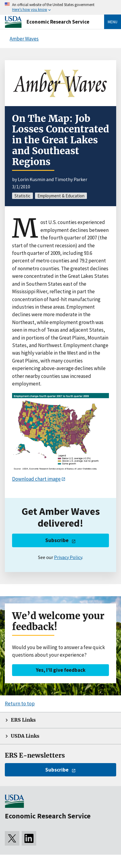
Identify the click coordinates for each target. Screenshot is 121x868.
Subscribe (57, 540)
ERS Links (23, 720)
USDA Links (25, 736)
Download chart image (36, 479)
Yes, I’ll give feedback (61, 670)
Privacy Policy (68, 557)
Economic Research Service (58, 22)
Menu (113, 22)
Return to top (20, 704)
